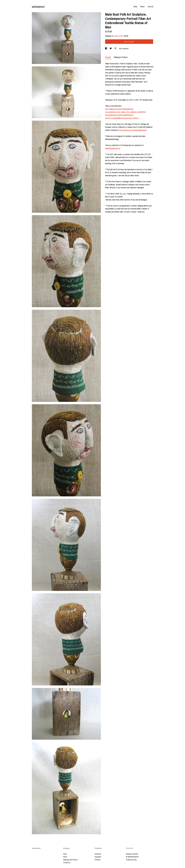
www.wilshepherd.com (113, 148)
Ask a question (124, 49)
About (142, 6)
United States (119, 36)
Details (108, 57)
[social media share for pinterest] (116, 49)
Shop (135, 6)
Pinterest (98, 860)
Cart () (150, 6)
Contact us (67, 863)
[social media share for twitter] (111, 49)
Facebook (98, 854)
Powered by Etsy (131, 860)
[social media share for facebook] (106, 49)
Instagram (98, 857)
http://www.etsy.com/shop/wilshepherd (133, 130)
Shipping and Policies (70, 860)
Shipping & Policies (121, 57)
